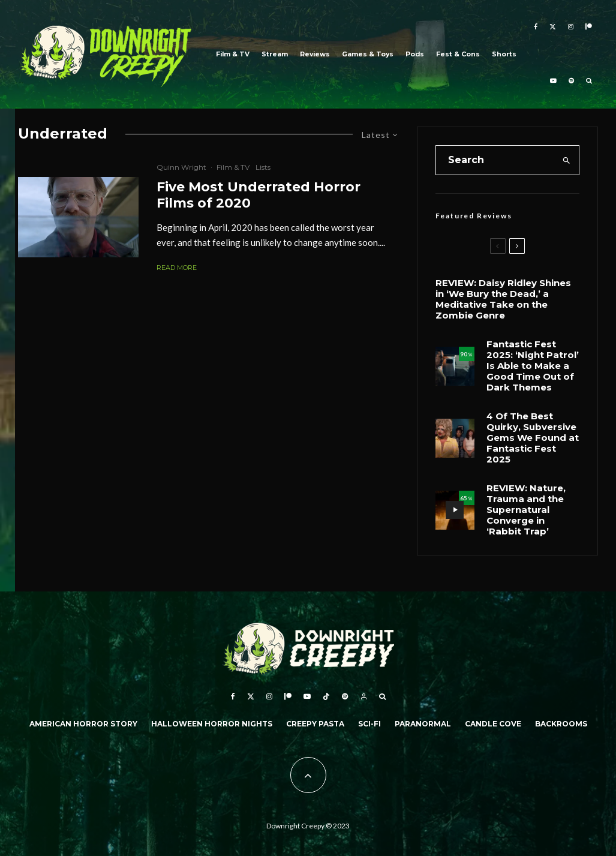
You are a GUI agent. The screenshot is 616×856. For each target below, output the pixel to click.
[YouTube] (553, 82)
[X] (553, 27)
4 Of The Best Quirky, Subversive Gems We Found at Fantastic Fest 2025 (533, 438)
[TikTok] (326, 696)
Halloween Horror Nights (212, 724)
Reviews (315, 54)
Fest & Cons (458, 54)
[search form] (495, 160)
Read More (177, 268)
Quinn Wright (181, 167)
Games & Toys (368, 54)
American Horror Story (83, 724)
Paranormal (423, 724)
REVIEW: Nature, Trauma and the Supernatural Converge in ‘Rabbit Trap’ (526, 510)
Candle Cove (493, 724)
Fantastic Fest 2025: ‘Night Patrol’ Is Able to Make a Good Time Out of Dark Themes (533, 366)
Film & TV (233, 54)
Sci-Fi (369, 724)
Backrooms (561, 724)
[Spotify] (571, 82)
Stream (275, 54)
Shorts (504, 54)
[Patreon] (589, 27)
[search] (567, 160)
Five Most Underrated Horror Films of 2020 (259, 195)
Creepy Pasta (315, 724)
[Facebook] (536, 27)
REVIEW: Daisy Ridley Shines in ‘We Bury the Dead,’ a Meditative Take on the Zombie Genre (503, 299)
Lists (263, 167)
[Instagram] (571, 27)
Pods (415, 54)
